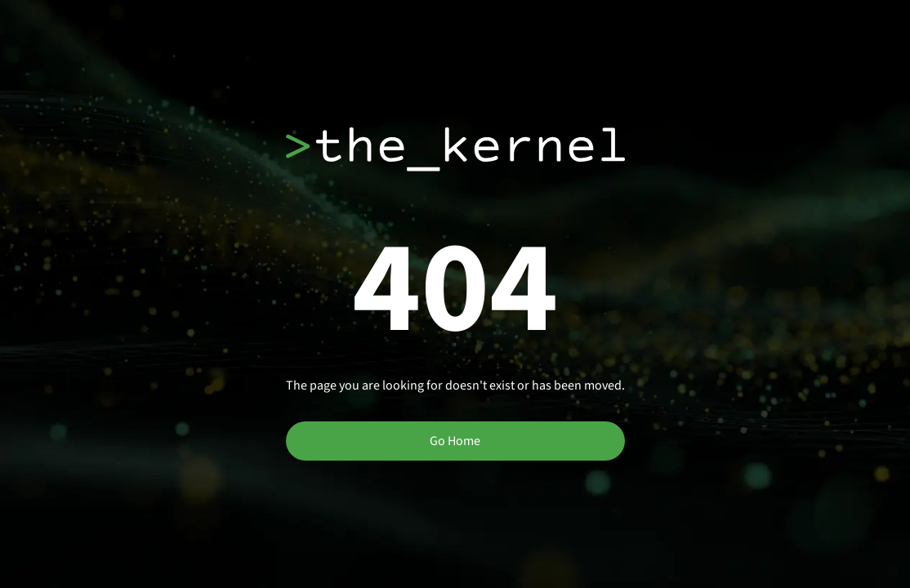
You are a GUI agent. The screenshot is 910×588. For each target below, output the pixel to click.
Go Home (455, 441)
